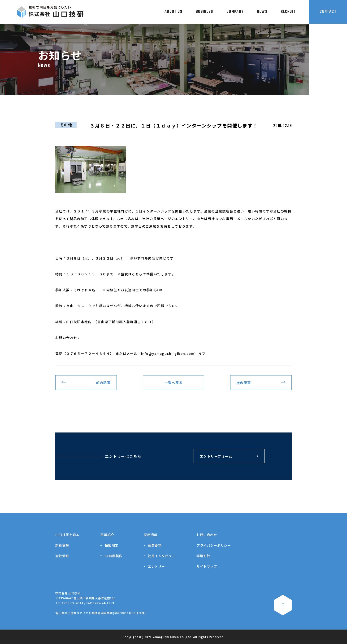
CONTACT (328, 12)
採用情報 (151, 535)
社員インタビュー (161, 556)
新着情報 (62, 545)
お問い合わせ (207, 535)
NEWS (262, 12)
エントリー (156, 566)
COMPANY (235, 12)
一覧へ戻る (174, 383)
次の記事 (244, 383)
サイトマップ (207, 566)
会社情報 (62, 556)
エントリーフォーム (216, 456)
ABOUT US (173, 12)
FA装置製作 (114, 556)
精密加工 (112, 545)
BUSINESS (204, 12)
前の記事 (103, 383)
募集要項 (155, 545)
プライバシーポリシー (214, 545)
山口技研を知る (67, 535)
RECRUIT (288, 12)
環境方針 (203, 556)
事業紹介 (107, 535)
